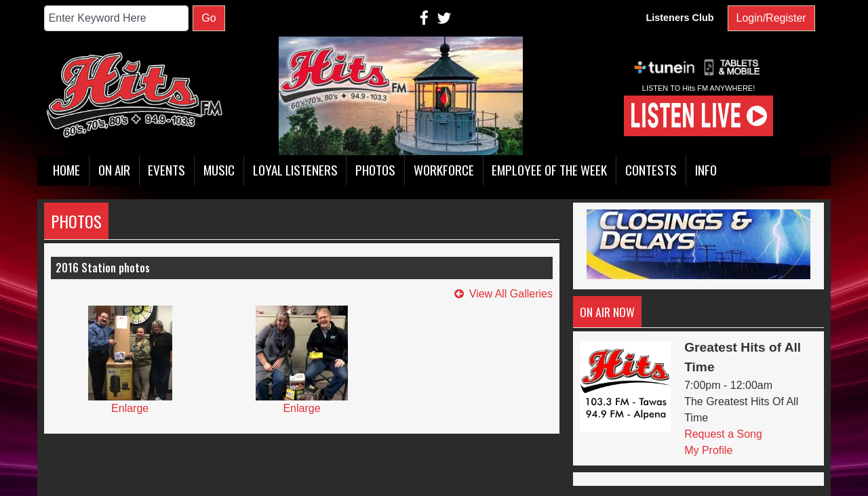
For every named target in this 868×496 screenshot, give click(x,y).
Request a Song (723, 434)
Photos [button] (375, 170)
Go (209, 18)
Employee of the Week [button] (549, 170)
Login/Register (771, 18)
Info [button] (706, 170)
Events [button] (166, 170)
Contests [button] (651, 170)
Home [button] (66, 170)
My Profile (708, 450)
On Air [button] (114, 170)
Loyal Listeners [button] (295, 170)
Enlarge (130, 408)
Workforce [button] (444, 170)
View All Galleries (511, 294)
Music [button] (219, 170)
